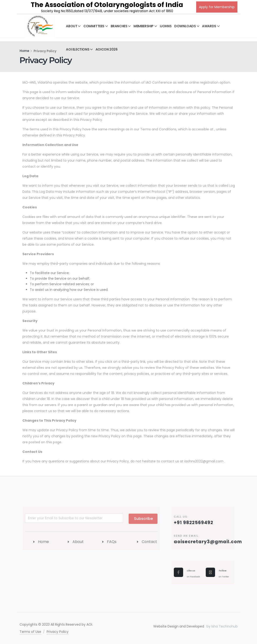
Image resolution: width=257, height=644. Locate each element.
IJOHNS (166, 26)
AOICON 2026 (107, 49)
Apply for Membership (217, 7)
